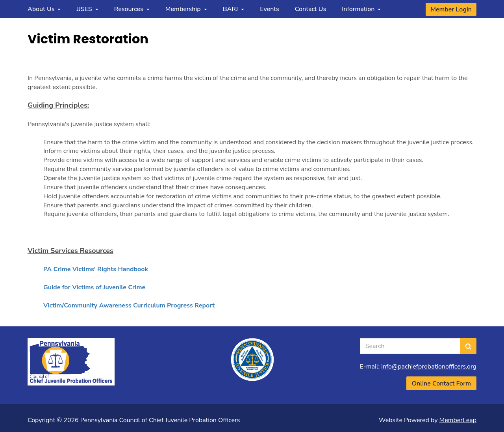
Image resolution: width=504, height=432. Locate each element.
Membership (186, 9)
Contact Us (310, 9)
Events (270, 9)
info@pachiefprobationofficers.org (429, 367)
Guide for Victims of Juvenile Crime (94, 287)
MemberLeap (458, 420)
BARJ (234, 9)
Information (361, 9)
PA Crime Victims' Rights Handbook (96, 269)
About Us (44, 9)
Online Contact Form (441, 384)
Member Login (451, 9)
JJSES (87, 9)
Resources (132, 9)
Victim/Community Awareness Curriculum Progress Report (129, 305)
